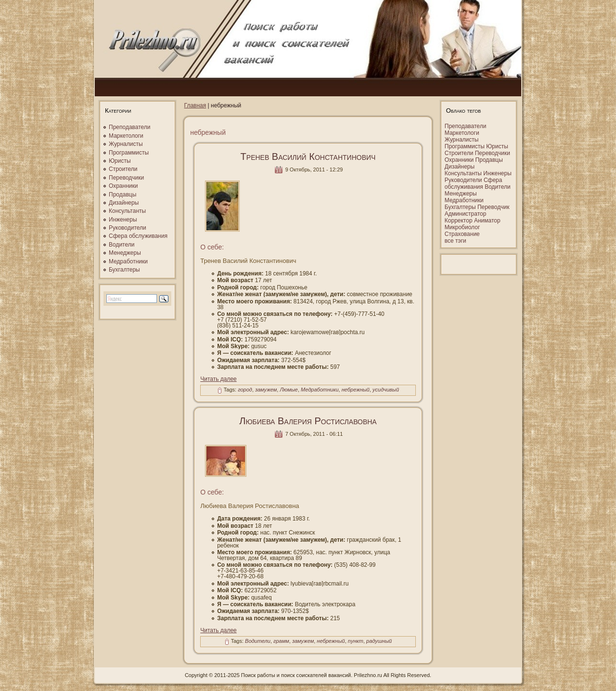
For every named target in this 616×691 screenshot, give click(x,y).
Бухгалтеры (124, 270)
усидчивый (386, 390)
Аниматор (487, 221)
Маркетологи (126, 136)
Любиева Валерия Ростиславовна (308, 421)
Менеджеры (125, 253)
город (245, 390)
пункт (356, 641)
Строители (123, 169)
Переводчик (494, 207)
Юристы (120, 161)
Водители (122, 245)
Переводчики (126, 178)
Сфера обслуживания (138, 236)
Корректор (459, 221)
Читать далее (218, 379)
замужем (266, 390)
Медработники (128, 261)
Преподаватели (130, 127)
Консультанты (127, 211)
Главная (195, 105)
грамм (281, 641)
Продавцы (122, 195)
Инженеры (123, 220)
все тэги (456, 241)
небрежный (356, 390)
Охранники (123, 186)
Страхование (462, 234)
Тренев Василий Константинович (308, 156)
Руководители (128, 228)
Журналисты (126, 144)
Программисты (129, 153)
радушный (379, 641)
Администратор (466, 214)
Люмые (289, 390)
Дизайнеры (124, 203)
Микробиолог (462, 227)
